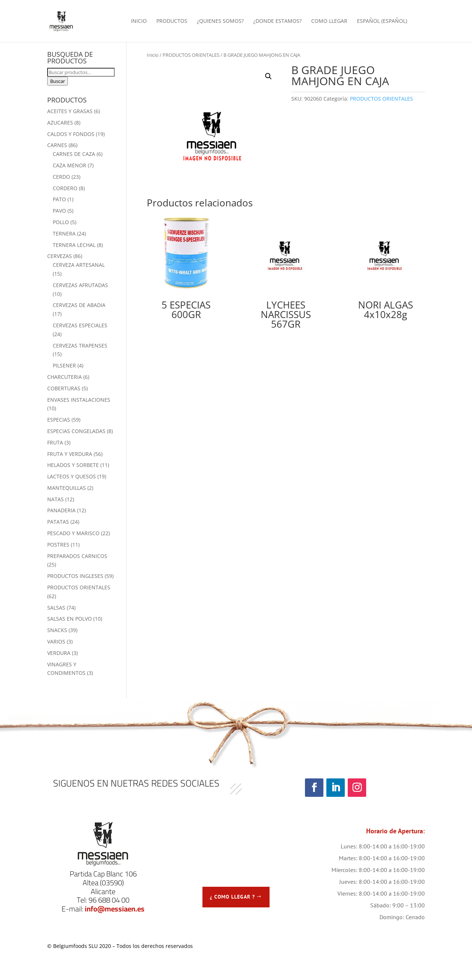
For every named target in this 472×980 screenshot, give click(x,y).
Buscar (58, 81)
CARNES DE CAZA (74, 154)
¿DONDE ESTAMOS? (277, 21)
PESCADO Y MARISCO (73, 533)
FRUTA (55, 442)
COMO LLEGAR (329, 21)
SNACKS (57, 630)
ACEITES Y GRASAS (70, 111)
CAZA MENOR (70, 165)
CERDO (61, 177)
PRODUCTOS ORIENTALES (191, 55)
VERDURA (59, 653)
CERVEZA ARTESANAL (79, 265)
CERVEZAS (60, 256)
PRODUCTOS (172, 21)
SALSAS (56, 608)
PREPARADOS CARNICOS (77, 556)
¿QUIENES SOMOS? (220, 21)
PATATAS (58, 522)
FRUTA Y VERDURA (70, 454)
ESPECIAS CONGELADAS (76, 431)
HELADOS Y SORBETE (73, 465)
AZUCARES (60, 123)
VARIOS (56, 641)
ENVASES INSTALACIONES (79, 400)
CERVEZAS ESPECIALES (80, 325)
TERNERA (64, 233)
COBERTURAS (64, 388)
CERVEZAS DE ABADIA (79, 305)
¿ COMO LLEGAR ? (232, 897)
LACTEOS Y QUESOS (72, 476)
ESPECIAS (59, 420)
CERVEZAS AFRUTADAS (80, 285)
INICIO (139, 21)
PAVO (59, 211)
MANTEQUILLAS (67, 488)
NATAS (55, 499)
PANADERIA (61, 510)
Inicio (153, 55)
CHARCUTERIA (65, 377)
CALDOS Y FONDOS (71, 134)
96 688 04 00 (109, 900)
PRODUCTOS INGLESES (75, 576)
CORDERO (65, 188)
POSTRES (58, 545)
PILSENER (64, 365)
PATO (59, 199)
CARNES (57, 145)
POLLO (61, 222)
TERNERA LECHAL (74, 245)
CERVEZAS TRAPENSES (80, 346)
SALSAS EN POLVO (70, 619)
